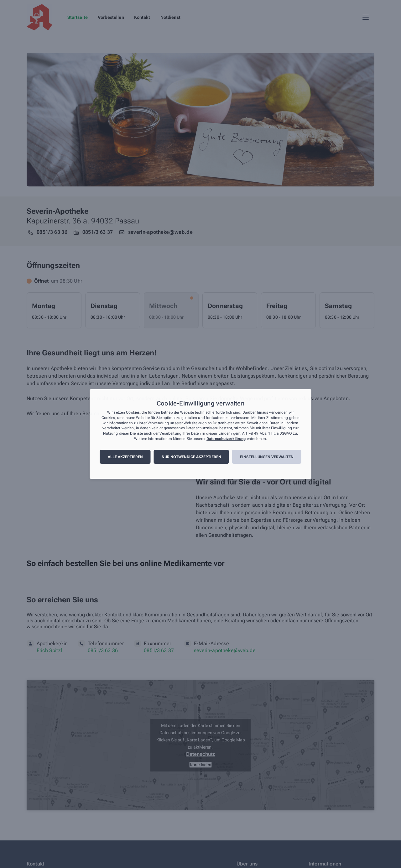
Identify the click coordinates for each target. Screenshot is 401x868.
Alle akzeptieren (125, 457)
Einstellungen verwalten (267, 457)
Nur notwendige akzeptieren (191, 457)
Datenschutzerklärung (226, 439)
